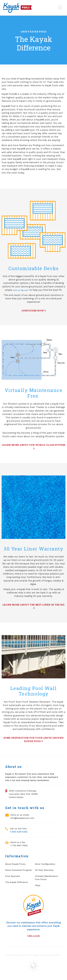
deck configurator (21, 290)
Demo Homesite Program (18, 870)
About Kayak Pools (33, 32)
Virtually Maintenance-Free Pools (47, 878)
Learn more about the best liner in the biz (33, 606)
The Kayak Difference (17, 882)
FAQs (38, 885)
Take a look (33, 936)
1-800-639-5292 (19, 832)
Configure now (34, 311)
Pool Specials (13, 876)
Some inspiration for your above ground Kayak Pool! (33, 739)
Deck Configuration (45, 864)
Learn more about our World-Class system (34, 447)
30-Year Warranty (44, 870)
